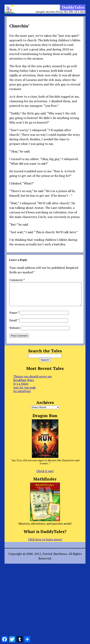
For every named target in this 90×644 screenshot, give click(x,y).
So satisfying (22, 396)
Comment (17, 280)
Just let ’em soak (24, 392)
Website (15, 332)
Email (14, 325)
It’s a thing (21, 388)
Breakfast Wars (24, 385)
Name (14, 317)
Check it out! (45, 476)
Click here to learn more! (45, 544)
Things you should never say (33, 381)
